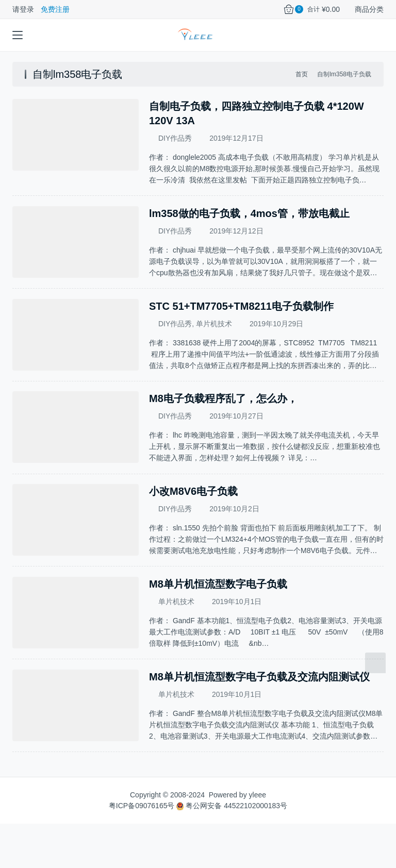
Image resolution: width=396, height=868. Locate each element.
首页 (302, 74)
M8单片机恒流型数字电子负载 (218, 614)
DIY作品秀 (175, 138)
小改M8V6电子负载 (193, 514)
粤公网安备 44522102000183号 (232, 850)
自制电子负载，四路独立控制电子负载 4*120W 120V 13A (257, 113)
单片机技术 (214, 331)
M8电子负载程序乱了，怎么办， (223, 414)
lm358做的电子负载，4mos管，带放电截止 (249, 214)
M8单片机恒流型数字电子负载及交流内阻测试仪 (259, 714)
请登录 (23, 9)
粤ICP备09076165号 (142, 850)
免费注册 (55, 9)
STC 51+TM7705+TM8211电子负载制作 (241, 314)
